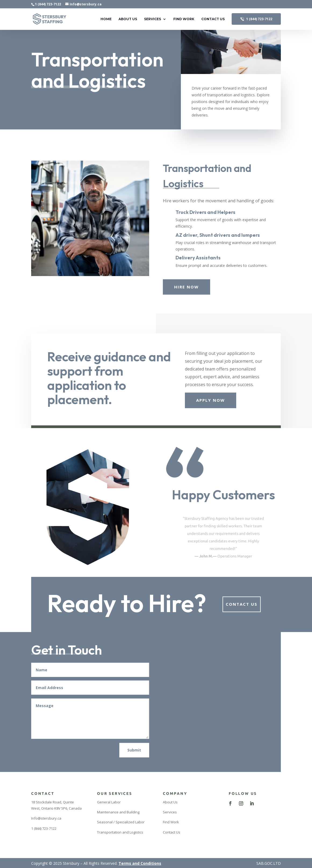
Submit (134, 750)
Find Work (184, 19)
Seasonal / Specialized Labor (121, 822)
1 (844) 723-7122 (48, 4)
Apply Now (211, 400)
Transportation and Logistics (120, 832)
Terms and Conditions (140, 863)
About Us (128, 19)
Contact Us (213, 19)
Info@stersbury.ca (46, 818)
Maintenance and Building (118, 812)
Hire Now (187, 287)
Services (153, 19)
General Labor (109, 802)
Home (106, 19)
